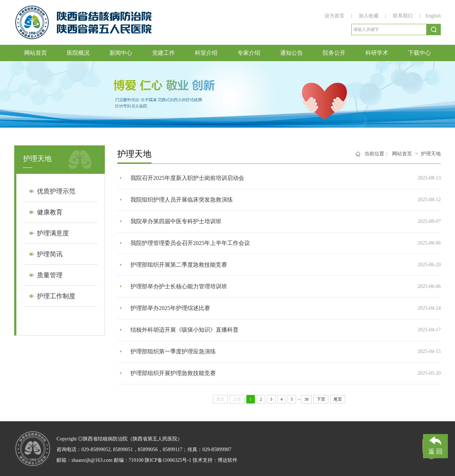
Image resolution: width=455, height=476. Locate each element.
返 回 (436, 445)
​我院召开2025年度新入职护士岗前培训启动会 (187, 178)
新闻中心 (121, 53)
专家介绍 (249, 53)
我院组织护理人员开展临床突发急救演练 (182, 200)
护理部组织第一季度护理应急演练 (173, 351)
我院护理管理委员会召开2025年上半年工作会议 (190, 243)
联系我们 (403, 16)
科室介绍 (206, 53)
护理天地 (431, 154)
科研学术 (377, 53)
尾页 (338, 399)
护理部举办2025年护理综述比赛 (170, 308)
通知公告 (291, 53)
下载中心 (419, 53)
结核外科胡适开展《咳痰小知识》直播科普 (184, 330)
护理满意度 (53, 233)
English (433, 16)
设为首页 (335, 16)
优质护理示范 (56, 191)
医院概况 (78, 53)
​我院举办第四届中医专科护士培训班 (176, 221)
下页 (321, 399)
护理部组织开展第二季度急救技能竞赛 (179, 265)
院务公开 (334, 53)
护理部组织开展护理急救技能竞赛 (173, 373)
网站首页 (36, 53)
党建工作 (164, 53)
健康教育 (50, 212)
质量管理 (50, 275)
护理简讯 (50, 254)
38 (306, 399)
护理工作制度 (56, 296)
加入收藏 (369, 16)
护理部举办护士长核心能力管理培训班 (179, 286)
